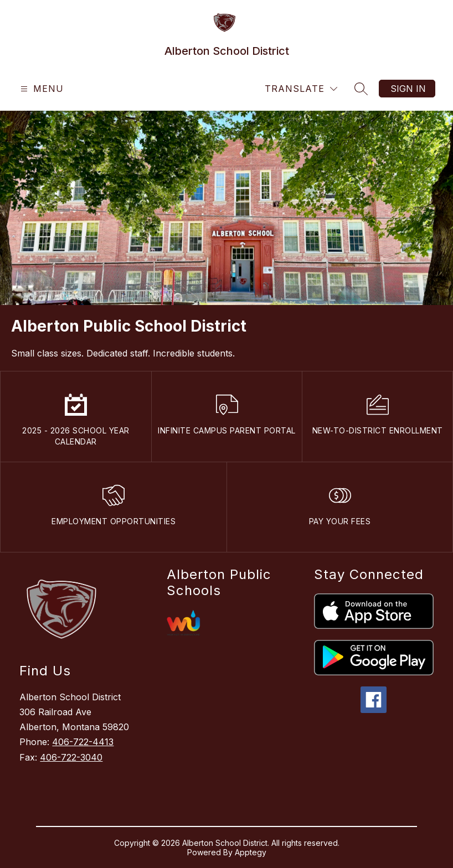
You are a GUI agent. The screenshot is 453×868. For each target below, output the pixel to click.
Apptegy (251, 852)
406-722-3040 (71, 757)
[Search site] (361, 89)
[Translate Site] (301, 89)
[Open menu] (41, 89)
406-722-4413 (83, 742)
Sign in (408, 89)
